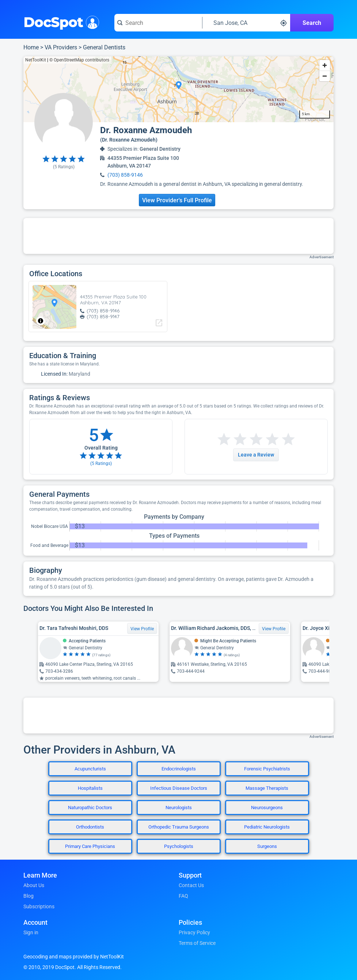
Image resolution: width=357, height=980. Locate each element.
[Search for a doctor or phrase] (158, 23)
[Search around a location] (246, 23)
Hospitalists (90, 788)
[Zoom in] (325, 65)
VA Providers (61, 47)
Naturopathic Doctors (90, 808)
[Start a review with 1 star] (224, 440)
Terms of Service (197, 943)
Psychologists (179, 846)
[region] (178, 89)
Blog (29, 896)
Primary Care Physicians (90, 846)
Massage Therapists (267, 788)
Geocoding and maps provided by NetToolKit (74, 957)
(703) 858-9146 (125, 175)
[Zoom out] (325, 76)
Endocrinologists (179, 769)
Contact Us (191, 885)
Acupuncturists (90, 769)
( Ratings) (64, 167)
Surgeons (267, 846)
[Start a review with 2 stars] (232, 440)
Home (31, 47)
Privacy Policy (194, 932)
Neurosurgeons (267, 808)
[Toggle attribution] (41, 321)
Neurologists (179, 808)
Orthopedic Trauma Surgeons (179, 827)
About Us (34, 885)
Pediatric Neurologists (267, 827)
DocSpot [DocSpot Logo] (60, 22)
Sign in (31, 932)
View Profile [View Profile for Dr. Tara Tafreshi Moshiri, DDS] (142, 629)
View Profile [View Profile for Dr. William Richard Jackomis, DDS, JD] (274, 629)
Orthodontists (90, 827)
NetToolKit (36, 60)
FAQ (183, 896)
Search (312, 23)
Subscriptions (39, 906)
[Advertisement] (179, 236)
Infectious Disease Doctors (179, 788)
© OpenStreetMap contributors (79, 60)
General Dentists (104, 47)
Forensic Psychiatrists (267, 769)
